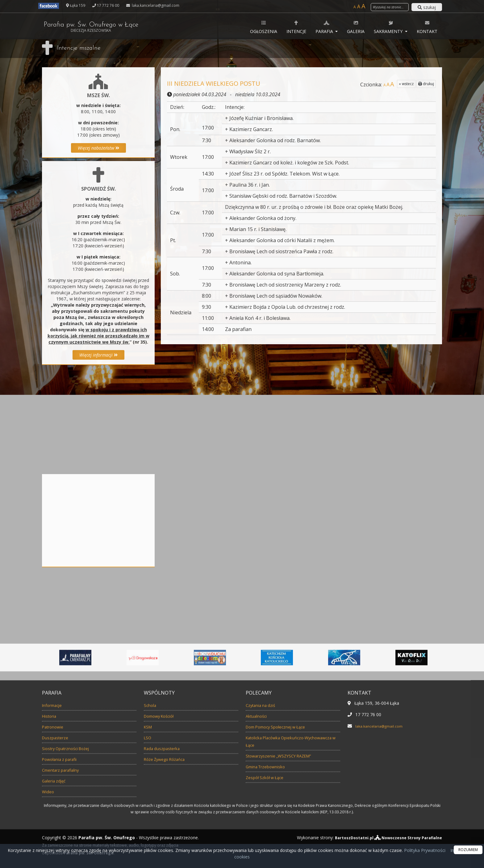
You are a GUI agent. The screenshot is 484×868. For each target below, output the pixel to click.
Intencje (296, 27)
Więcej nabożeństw (98, 148)
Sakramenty (389, 27)
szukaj (427, 7)
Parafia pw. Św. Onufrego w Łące (108, 27)
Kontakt (427, 27)
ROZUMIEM (468, 850)
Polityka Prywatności (424, 850)
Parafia (325, 27)
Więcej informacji (98, 355)
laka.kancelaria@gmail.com (155, 5)
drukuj (426, 84)
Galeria (356, 27)
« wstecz (406, 84)
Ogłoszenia (264, 27)
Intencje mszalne (82, 48)
